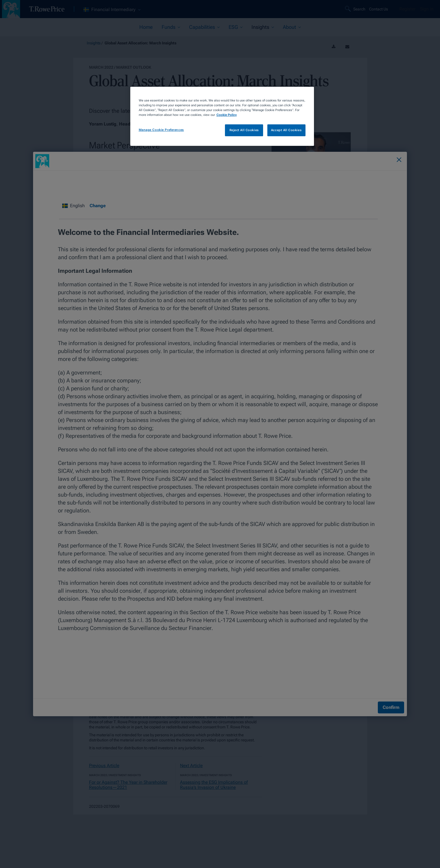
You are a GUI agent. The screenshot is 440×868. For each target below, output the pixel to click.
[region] (222, 116)
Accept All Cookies (286, 130)
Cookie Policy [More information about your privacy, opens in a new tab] (227, 115)
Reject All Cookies (244, 130)
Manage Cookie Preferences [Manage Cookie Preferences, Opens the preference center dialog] (161, 130)
